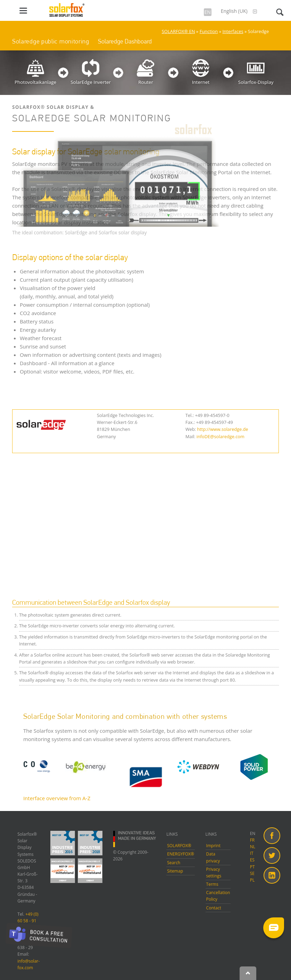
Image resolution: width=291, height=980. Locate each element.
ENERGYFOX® (181, 854)
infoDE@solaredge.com (221, 436)
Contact (214, 908)
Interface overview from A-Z (57, 798)
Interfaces (233, 31)
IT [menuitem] (252, 853)
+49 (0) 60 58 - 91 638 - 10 (28, 921)
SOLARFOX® (179, 846)
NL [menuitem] (253, 847)
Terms (212, 884)
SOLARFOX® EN (178, 31)
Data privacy (213, 857)
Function (209, 31)
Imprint (213, 846)
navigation (23, 11)
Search (174, 863)
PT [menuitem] (252, 867)
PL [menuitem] (252, 880)
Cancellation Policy (218, 896)
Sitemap (175, 871)
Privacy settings (214, 873)
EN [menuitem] (253, 833)
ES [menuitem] (252, 860)
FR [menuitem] (252, 840)
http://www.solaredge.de (222, 429)
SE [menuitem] (252, 873)
